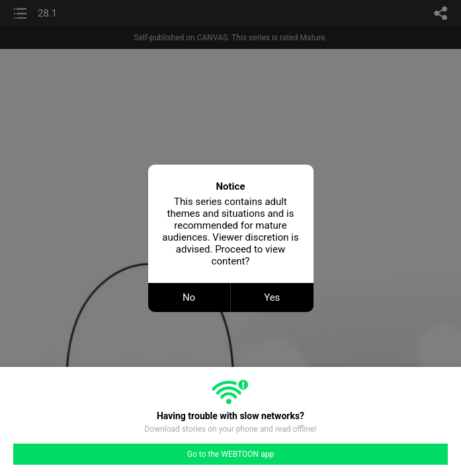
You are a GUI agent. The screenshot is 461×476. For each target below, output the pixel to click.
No (189, 297)
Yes (272, 297)
